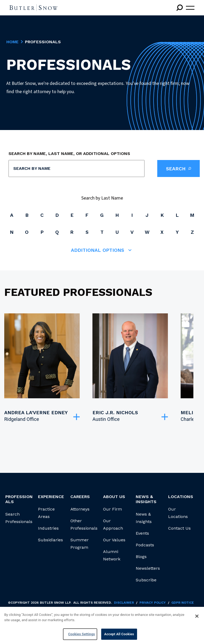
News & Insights (144, 518)
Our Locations (178, 513)
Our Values (114, 540)
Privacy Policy (153, 603)
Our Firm (112, 509)
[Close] (197, 616)
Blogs (141, 557)
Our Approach (113, 524)
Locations (181, 497)
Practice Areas (46, 513)
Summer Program (80, 544)
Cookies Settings (81, 635)
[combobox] (76, 168)
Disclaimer (124, 603)
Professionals (19, 499)
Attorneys (80, 509)
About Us (114, 497)
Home (12, 42)
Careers (80, 497)
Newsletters (148, 568)
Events (142, 533)
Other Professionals (84, 524)
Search (178, 168)
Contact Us (179, 528)
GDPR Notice (183, 603)
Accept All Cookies (119, 635)
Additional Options (102, 250)
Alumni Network (112, 555)
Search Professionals (19, 518)
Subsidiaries (50, 540)
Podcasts (145, 545)
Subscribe (146, 580)
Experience (51, 497)
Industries (48, 528)
